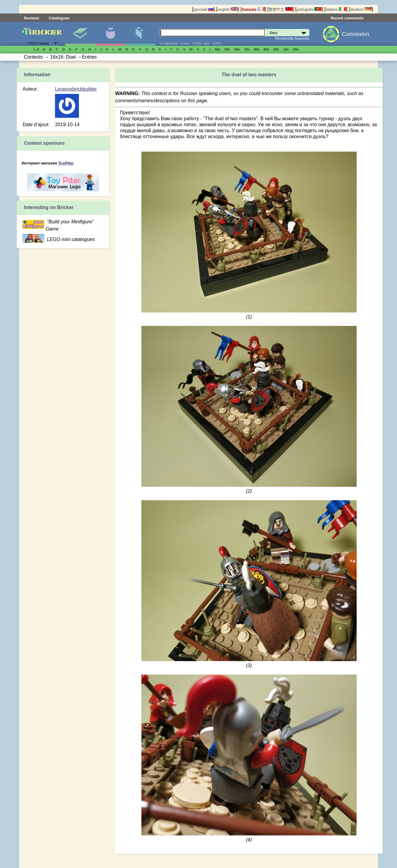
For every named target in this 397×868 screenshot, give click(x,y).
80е (257, 49)
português (309, 9)
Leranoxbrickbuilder (76, 89)
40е (217, 49)
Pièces (141, 34)
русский (203, 9)
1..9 (36, 49)
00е (276, 49)
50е (227, 49)
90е (267, 49)
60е (237, 49)
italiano (336, 9)
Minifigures (110, 34)
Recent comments (347, 18)
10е (286, 49)
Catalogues (59, 18)
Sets (80, 34)
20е (296, 49)
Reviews (32, 18)
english (227, 9)
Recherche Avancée (292, 38)
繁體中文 (281, 9)
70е (247, 49)
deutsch (361, 9)
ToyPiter (66, 163)
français (253, 9)
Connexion (355, 34)
